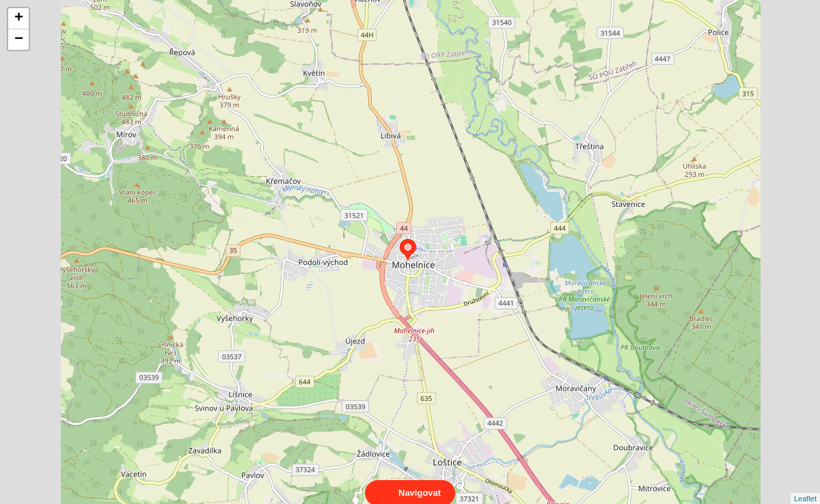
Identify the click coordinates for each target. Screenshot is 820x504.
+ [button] (19, 18)
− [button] (19, 40)
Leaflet (805, 486)
